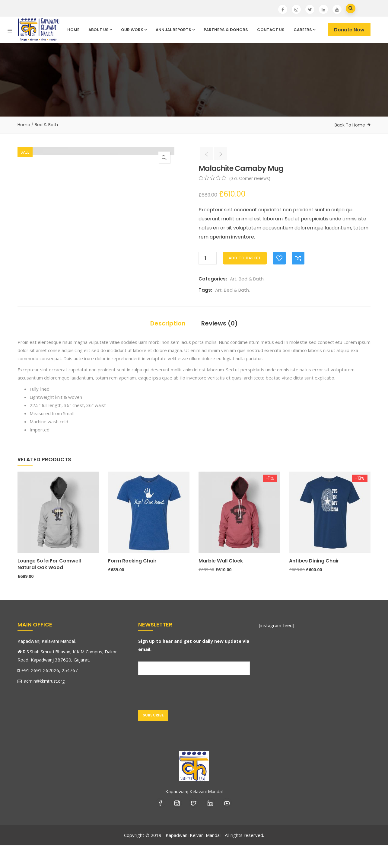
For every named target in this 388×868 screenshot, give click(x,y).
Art (233, 279)
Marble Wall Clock (221, 583)
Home (73, 30)
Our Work (134, 30)
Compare (298, 258)
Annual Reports (175, 30)
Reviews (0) (219, 346)
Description (168, 346)
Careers (304, 30)
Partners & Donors (226, 30)
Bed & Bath (46, 125)
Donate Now (349, 30)
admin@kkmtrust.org (41, 704)
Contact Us (271, 30)
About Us (100, 30)
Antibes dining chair (314, 583)
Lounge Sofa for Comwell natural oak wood (49, 587)
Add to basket (245, 258)
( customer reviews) (250, 178)
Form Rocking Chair (132, 583)
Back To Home (350, 125)
